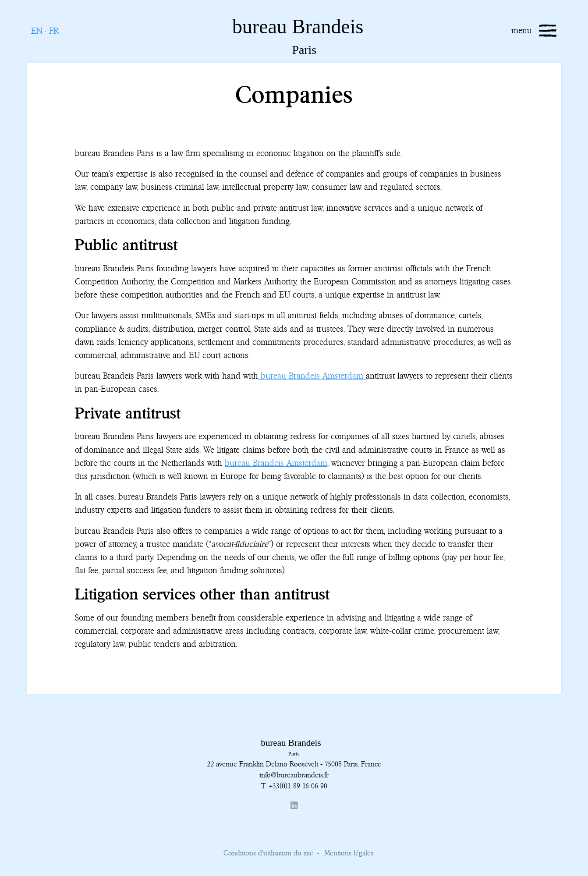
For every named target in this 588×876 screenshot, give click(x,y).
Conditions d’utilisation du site (268, 853)
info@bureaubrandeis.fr (294, 775)
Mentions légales (349, 853)
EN (37, 31)
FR (54, 31)
